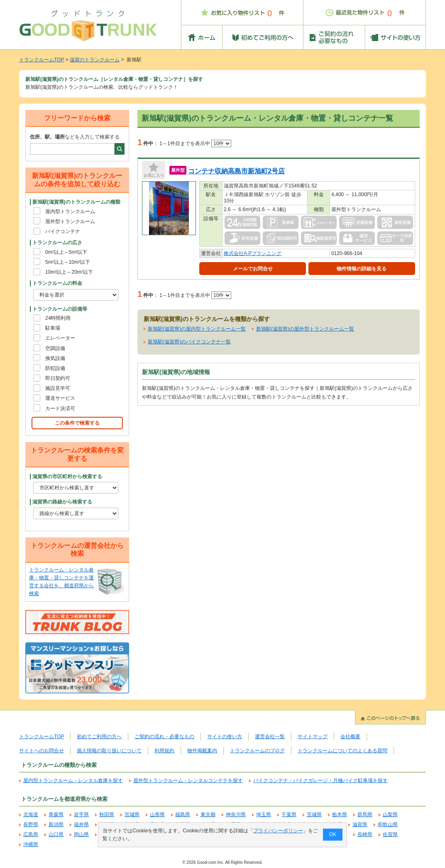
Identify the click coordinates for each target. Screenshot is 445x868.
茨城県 (314, 815)
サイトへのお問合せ (42, 751)
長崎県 (365, 834)
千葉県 (289, 815)
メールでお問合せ (253, 269)
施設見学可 (58, 388)
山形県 (157, 815)
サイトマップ (313, 737)
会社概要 (350, 737)
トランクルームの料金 (57, 283)
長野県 (31, 824)
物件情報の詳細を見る (362, 269)
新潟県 (56, 824)
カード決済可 (60, 408)
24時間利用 (58, 318)
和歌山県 (388, 824)
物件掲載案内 (202, 751)
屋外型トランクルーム (70, 221)
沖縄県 (31, 844)
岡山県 (81, 834)
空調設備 (55, 348)
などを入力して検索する (75, 137)
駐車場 (53, 328)
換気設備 (55, 358)
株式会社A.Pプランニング (253, 253)
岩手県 (81, 815)
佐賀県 (390, 834)
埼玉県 (264, 815)
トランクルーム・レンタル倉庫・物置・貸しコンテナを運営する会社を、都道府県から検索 (61, 582)
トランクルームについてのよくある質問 (342, 751)
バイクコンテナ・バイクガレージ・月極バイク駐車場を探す (320, 780)
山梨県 (390, 815)
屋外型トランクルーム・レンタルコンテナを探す (188, 780)
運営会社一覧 (270, 737)
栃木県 (340, 815)
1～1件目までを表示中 (195, 143)
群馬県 (365, 815)
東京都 (208, 815)
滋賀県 (360, 824)
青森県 (56, 815)
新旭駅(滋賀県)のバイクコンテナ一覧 (189, 342)
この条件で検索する (77, 423)
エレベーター (60, 338)
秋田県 (107, 815)
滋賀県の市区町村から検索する (67, 477)
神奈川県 (236, 815)
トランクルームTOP (42, 60)
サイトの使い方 (225, 737)
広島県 (31, 834)
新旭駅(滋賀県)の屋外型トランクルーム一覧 (305, 329)
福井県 (81, 824)
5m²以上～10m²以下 (68, 262)
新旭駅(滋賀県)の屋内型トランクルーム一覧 (197, 329)
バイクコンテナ (63, 231)
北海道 (31, 815)
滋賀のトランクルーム (95, 60)
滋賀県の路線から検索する (62, 502)
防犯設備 (55, 368)
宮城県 (132, 815)
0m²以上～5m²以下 (66, 252)
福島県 (183, 815)
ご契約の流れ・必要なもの (164, 737)
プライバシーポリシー (278, 831)
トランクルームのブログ (257, 751)
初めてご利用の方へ (99, 737)
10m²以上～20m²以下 (69, 272)
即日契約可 (58, 378)
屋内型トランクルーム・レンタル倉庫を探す (73, 780)
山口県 (56, 834)
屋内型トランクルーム (70, 212)
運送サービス (60, 398)
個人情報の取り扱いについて (109, 751)
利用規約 (164, 751)
